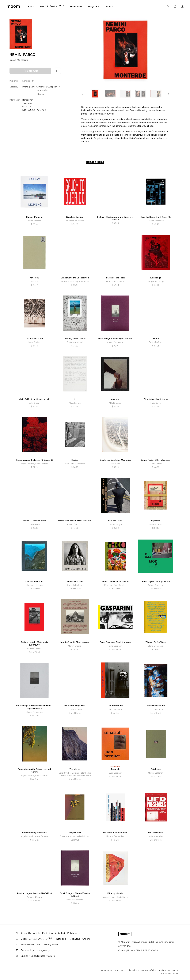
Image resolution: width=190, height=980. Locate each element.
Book (31, 6)
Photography (29, 87)
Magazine (94, 6)
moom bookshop (13, 7)
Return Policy (28, 945)
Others (109, 6)
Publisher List (74, 933)
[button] (168, 94)
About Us (26, 933)
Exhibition (47, 933)
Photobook (76, 6)
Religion (41, 94)
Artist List (60, 933)
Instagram (43, 950)
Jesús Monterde (19, 60)
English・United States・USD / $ (38, 956)
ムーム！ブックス (52, 6)
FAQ (39, 945)
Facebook (28, 950)
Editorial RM (28, 81)
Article (37, 933)
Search (168, 7)
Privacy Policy (51, 945)
